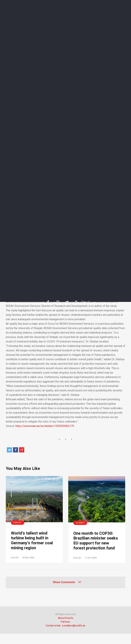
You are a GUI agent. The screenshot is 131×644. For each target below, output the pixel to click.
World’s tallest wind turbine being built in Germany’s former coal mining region (32, 541)
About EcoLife (66, 618)
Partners (65, 622)
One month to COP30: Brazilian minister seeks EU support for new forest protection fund (96, 541)
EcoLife (15, 558)
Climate (80, 523)
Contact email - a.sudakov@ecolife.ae (65, 626)
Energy (18, 523)
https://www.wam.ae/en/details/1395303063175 (45, 426)
